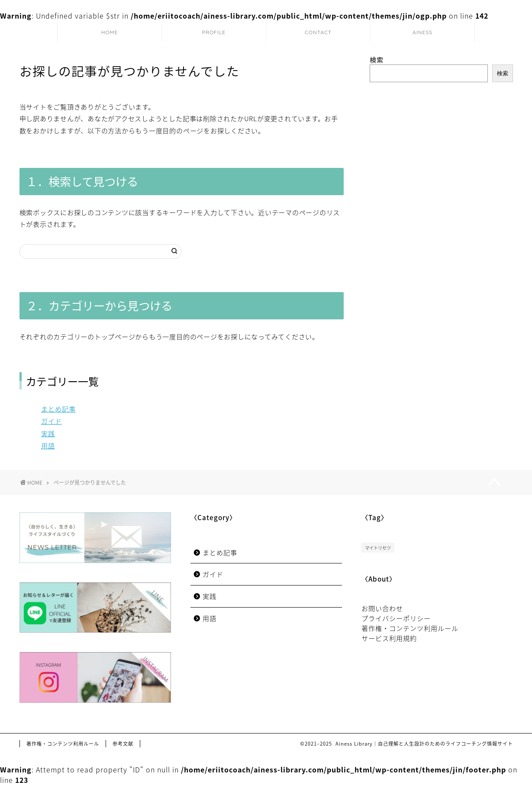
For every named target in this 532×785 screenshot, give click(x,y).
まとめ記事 (58, 409)
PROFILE (214, 32)
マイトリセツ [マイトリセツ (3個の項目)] (378, 548)
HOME (110, 32)
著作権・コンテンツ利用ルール (410, 628)
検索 (377, 60)
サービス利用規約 (389, 638)
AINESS (422, 32)
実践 (48, 433)
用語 (48, 446)
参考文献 (123, 744)
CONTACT (318, 32)
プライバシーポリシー (396, 618)
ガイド (52, 421)
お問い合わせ (382, 608)
